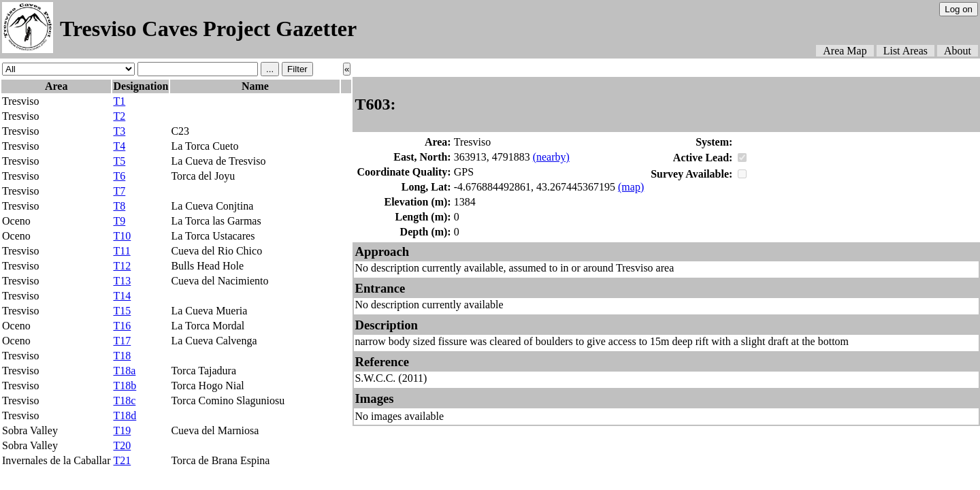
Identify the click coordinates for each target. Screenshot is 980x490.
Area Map (845, 51)
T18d (125, 415)
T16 (122, 326)
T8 (119, 206)
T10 (122, 236)
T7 (119, 191)
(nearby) (551, 157)
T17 (122, 341)
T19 (122, 430)
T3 (119, 131)
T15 (122, 311)
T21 (122, 460)
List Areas (905, 51)
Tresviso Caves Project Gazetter (208, 29)
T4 (119, 146)
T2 (119, 116)
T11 (121, 251)
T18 (122, 356)
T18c (124, 401)
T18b (125, 386)
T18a (124, 371)
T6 (119, 176)
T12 (122, 266)
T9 (119, 221)
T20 (122, 445)
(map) (631, 187)
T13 (122, 281)
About (958, 51)
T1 (119, 101)
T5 (119, 161)
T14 (122, 296)
